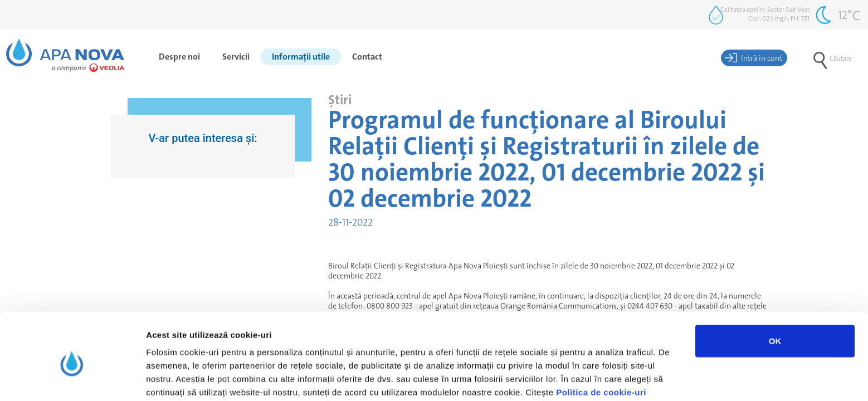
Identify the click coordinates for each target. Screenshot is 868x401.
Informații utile (301, 57)
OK (775, 292)
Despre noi (179, 57)
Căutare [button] (833, 58)
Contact (367, 57)
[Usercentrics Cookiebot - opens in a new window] (72, 379)
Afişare (557, 379)
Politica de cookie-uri (601, 343)
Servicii (236, 57)
